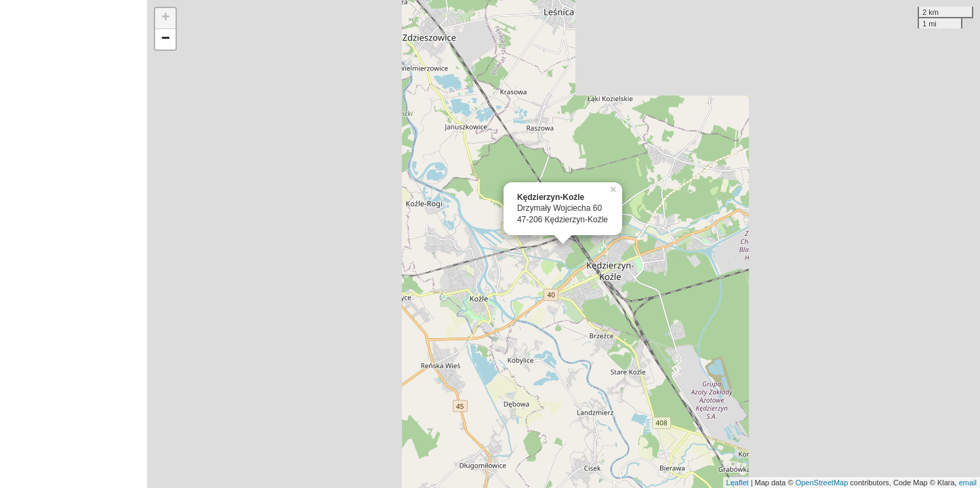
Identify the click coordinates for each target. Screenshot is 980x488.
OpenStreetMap (822, 483)
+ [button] (166, 18)
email (968, 483)
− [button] (166, 39)
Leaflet (738, 483)
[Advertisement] (74, 244)
